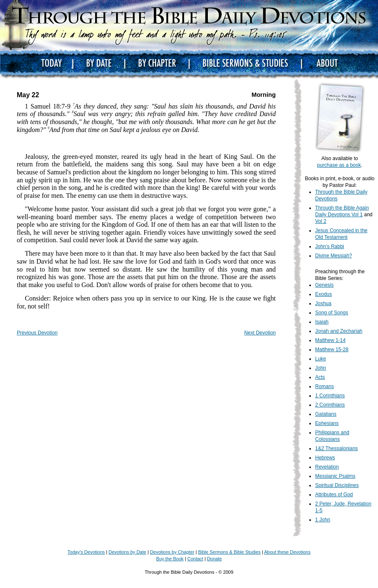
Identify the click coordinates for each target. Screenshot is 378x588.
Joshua (323, 303)
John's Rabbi (330, 246)
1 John (323, 520)
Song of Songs (332, 313)
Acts (320, 377)
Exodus (324, 294)
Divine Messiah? (334, 256)
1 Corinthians (330, 396)
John (321, 368)
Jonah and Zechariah (339, 331)
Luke (321, 359)
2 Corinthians (330, 405)
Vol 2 (321, 221)
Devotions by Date (127, 552)
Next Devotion (260, 333)
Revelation (327, 467)
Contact (195, 559)
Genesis (324, 285)
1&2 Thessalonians (337, 448)
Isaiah (322, 322)
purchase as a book (339, 165)
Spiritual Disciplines (337, 485)
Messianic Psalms (335, 476)
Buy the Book (170, 559)
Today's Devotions (86, 552)
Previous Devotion (37, 333)
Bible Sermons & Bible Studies (229, 552)
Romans (325, 386)
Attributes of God (334, 495)
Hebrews (325, 458)
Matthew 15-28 (332, 350)
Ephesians (327, 423)
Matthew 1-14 (330, 340)
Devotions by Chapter (172, 552)
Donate (214, 559)
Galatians (326, 414)
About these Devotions (287, 552)
